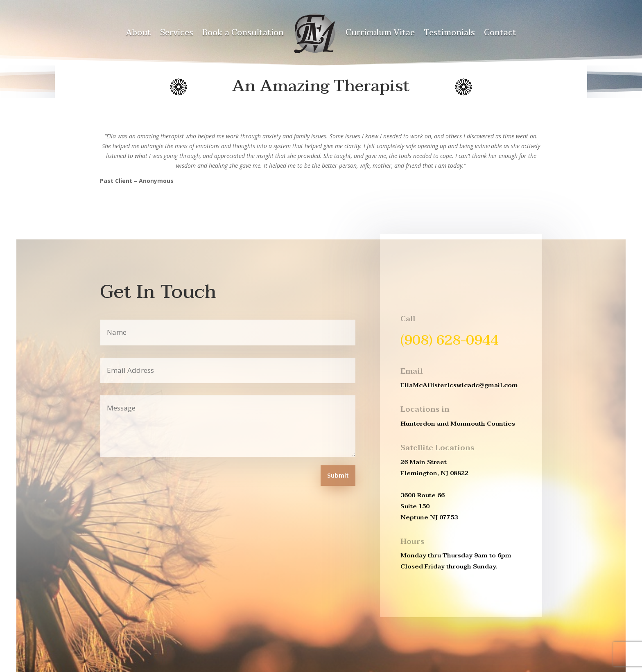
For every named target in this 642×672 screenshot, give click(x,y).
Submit (338, 476)
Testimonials (449, 33)
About (138, 33)
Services (177, 33)
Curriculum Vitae (380, 33)
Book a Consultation (243, 33)
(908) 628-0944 (450, 340)
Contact (500, 33)
